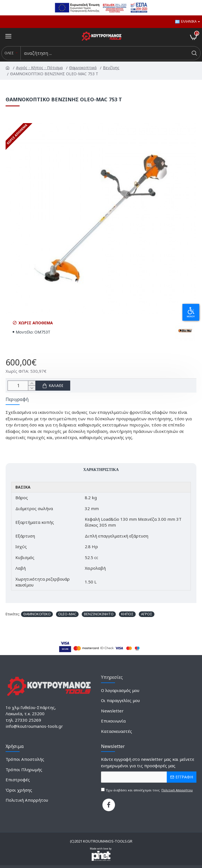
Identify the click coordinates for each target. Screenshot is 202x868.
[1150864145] (117, 733)
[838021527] (25, 761)
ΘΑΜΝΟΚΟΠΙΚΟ (37, 614)
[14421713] (24, 772)
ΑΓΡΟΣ (147, 614)
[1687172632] (120, 702)
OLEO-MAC (67, 614)
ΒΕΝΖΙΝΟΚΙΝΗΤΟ (99, 614)
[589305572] (113, 723)
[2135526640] (112, 713)
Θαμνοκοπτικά (83, 68)
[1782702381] (120, 692)
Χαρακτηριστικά (101, 470)
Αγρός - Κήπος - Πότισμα (40, 68)
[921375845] (19, 792)
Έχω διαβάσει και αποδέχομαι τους (147, 790)
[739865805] (109, 805)
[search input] (104, 53)
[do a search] (194, 53)
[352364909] (27, 802)
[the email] (149, 777)
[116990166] (18, 782)
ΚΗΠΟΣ (127, 614)
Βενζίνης (112, 68)
